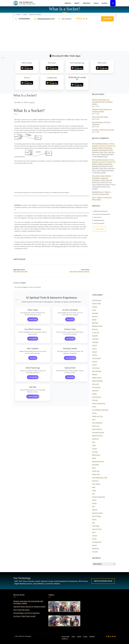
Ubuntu (94, 539)
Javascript (95, 439)
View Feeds (70, 377)
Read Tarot (70, 319)
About (77, 3)
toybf (94, 197)
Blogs (104, 3)
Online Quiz (96, 471)
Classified (95, 342)
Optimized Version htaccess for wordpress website (29, 607)
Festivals (95, 400)
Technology (96, 526)
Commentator (96, 358)
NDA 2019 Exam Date (20, 272)
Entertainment (97, 397)
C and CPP (96, 333)
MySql (94, 458)
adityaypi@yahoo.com (46, 19)
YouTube (95, 552)
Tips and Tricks (97, 529)
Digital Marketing (97, 381)
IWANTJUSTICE (97, 436)
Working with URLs (60, 246)
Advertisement (97, 300)
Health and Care (97, 416)
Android (95, 307)
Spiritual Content (97, 513)
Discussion (96, 384)
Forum (94, 407)
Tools (96, 3)
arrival (94, 310)
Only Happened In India (100, 478)
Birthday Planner (97, 326)
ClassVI (95, 352)
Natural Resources (98, 461)
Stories (94, 520)
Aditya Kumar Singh (103, 581)
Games (94, 413)
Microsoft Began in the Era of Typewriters (27, 613)
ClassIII (94, 345)
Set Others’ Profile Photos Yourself (103, 130)
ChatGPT (95, 336)
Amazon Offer (96, 304)
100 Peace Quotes (100, 173)
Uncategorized (97, 542)
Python (94, 500)
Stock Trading (96, 516)
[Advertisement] (64, 38)
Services (86, 3)
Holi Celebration (97, 423)
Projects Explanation (99, 497)
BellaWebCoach (97, 192)
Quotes (94, 503)
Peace (94, 490)
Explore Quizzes (33, 397)
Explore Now (33, 319)
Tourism (95, 536)
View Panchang (70, 358)
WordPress (96, 549)
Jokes (94, 445)
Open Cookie (70, 339)
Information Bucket (98, 432)
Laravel (94, 449)
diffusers (95, 374)
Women (95, 545)
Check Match (33, 339)
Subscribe (99, 229)
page (94, 487)
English (94, 394)
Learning (32, 102)
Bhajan (94, 320)
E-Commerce (96, 387)
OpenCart (95, 481)
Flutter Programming (99, 403)
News (94, 468)
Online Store (96, 474)
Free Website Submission (100, 410)
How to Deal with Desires (100, 117)
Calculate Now (33, 377)
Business (95, 329)
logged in (26, 287)
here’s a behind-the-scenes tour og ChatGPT (104, 187)
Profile (68, 3)
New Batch (96, 465)
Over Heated (96, 484)
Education (95, 391)
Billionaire (95, 323)
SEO (94, 507)
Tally (94, 523)
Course (94, 365)
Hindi (94, 420)
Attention (95, 316)
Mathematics (96, 455)
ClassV (94, 349)
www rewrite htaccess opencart (79, 272)
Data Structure (97, 371)
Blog (25, 14)
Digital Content (97, 378)
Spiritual (95, 510)
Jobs (94, 442)
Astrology (95, 313)
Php (93, 494)
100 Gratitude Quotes (101, 157)
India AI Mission (97, 429)
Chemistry (95, 339)
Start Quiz (33, 358)
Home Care (96, 426)
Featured (107, 19)
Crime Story (96, 368)
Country (95, 362)
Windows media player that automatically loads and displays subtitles (102, 102)
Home (18, 14)
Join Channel (66, 19)
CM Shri (95, 355)
